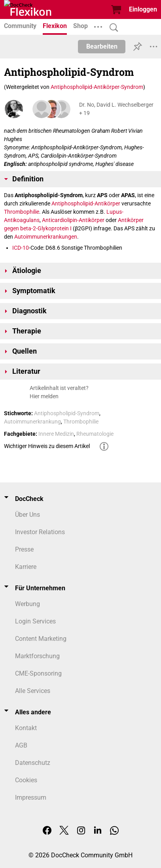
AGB (21, 745)
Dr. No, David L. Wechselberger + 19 (116, 109)
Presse (24, 549)
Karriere (26, 567)
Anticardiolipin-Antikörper (73, 220)
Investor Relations (40, 532)
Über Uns (27, 515)
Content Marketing (41, 639)
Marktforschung (37, 656)
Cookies (26, 780)
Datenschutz (33, 763)
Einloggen (143, 9)
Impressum (31, 797)
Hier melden (44, 396)
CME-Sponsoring (38, 673)
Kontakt (26, 728)
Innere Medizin (56, 434)
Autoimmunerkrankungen (46, 237)
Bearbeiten (102, 46)
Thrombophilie (22, 212)
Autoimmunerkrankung (32, 422)
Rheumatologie (95, 434)
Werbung (27, 604)
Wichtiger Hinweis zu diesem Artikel (47, 446)
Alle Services (33, 691)
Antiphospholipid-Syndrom (67, 413)
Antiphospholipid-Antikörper (86, 203)
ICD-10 (21, 248)
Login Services (35, 621)
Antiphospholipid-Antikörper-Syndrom (97, 87)
